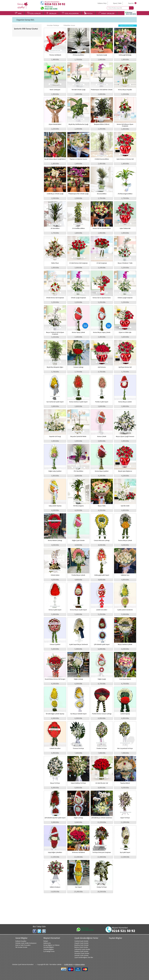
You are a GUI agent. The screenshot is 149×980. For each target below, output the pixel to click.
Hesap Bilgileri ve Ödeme (51, 945)
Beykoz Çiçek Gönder (81, 947)
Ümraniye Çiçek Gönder (82, 953)
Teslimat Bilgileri (49, 949)
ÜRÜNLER (51, 13)
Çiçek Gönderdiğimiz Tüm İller (84, 957)
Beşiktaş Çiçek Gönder (82, 945)
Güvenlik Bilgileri (49, 947)
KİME (18, 13)
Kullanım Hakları (80, 964)
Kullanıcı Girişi (102, 3)
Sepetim (131, 3)
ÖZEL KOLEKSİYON (70, 13)
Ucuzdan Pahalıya (52, 25)
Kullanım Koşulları (21, 941)
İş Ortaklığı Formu (49, 951)
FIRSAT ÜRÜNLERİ (106, 13)
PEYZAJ (88, 13)
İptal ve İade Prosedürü (23, 945)
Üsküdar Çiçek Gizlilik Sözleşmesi (26, 943)
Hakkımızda (47, 943)
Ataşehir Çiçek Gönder (82, 943)
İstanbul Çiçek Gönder (81, 941)
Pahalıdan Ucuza (68, 25)
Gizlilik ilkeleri (68, 964)
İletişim (46, 941)
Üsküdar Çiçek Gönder (82, 955)
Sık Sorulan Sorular (21, 947)
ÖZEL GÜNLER (34, 13)
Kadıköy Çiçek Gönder (81, 951)
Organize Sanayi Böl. (25, 20)
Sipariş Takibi (117, 3)
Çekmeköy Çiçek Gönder (82, 949)
